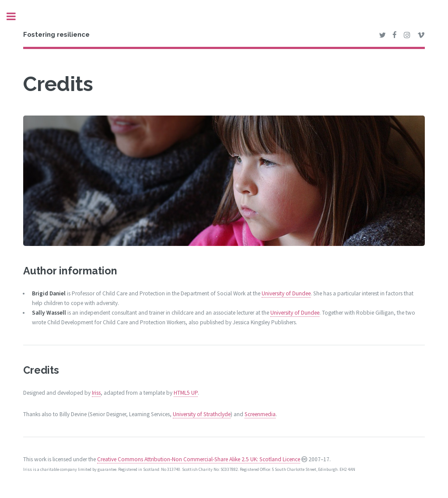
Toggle (16, 16)
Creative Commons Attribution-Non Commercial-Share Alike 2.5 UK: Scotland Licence (199, 459)
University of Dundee (286, 293)
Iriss (96, 393)
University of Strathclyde (202, 414)
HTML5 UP (186, 393)
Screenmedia (260, 414)
